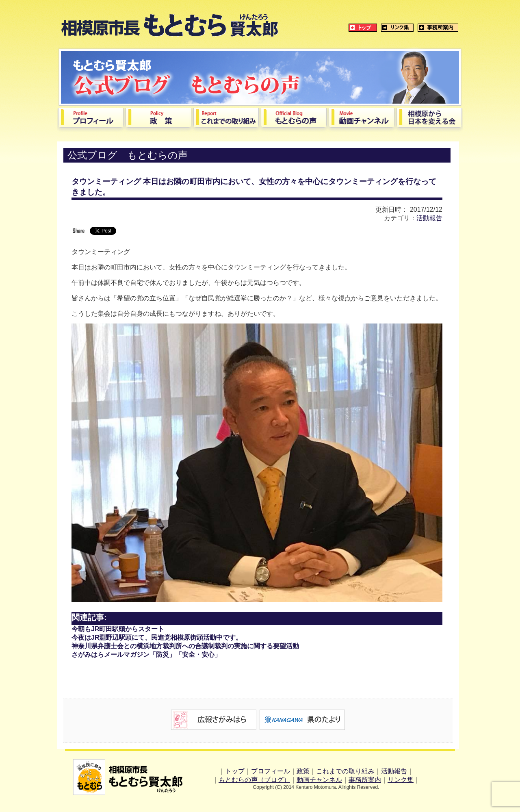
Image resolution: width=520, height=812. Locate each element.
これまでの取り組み (345, 771)
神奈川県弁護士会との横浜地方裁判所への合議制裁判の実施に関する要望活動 (185, 646)
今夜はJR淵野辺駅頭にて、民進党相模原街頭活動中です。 (157, 637)
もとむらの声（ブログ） (254, 780)
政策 (303, 771)
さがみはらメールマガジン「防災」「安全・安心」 (146, 655)
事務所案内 (365, 780)
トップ (235, 771)
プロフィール (271, 771)
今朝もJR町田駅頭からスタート (118, 629)
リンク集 (401, 780)
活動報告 (429, 218)
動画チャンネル (319, 780)
